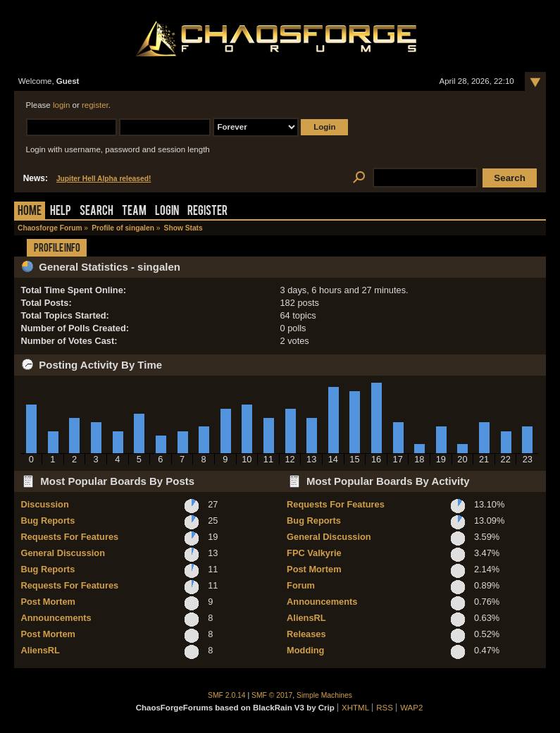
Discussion (44, 504)
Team (134, 212)
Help (61, 212)
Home (30, 212)
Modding (305, 650)
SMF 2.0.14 (227, 695)
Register (207, 212)
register (95, 105)
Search (97, 212)
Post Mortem (48, 602)
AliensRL (40, 650)
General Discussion (62, 553)
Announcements (56, 618)
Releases (306, 634)
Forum (301, 585)
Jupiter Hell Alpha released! (104, 179)
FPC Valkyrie (314, 553)
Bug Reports (48, 521)
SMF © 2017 (272, 695)
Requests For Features (69, 537)
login (61, 105)
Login (167, 212)
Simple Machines (324, 695)
